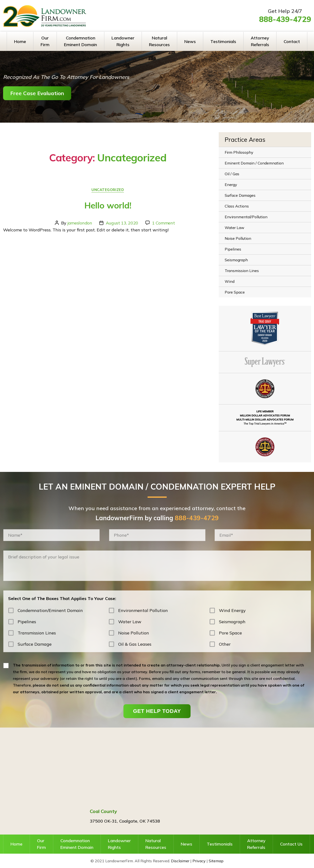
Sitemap (216, 861)
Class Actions (237, 206)
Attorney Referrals (260, 41)
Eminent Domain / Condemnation (254, 163)
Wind (230, 281)
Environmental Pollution (143, 610)
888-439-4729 (285, 19)
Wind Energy (232, 610)
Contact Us (291, 844)
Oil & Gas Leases (135, 644)
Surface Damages (240, 195)
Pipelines (233, 249)
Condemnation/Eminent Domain (50, 610)
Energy (231, 185)
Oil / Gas (232, 174)
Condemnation (77, 844)
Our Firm (45, 41)
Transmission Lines (242, 271)
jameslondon (80, 223)
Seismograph (236, 260)
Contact (292, 41)
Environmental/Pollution (246, 217)
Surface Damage (35, 644)
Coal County (103, 811)
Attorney (256, 844)
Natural (156, 844)
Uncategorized (108, 190)
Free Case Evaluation (37, 93)
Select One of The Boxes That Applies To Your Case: (62, 598)
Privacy (199, 861)
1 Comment (163, 223)
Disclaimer (180, 861)
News (190, 41)
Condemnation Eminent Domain (80, 41)
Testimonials (223, 41)
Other (225, 644)
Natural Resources (159, 41)
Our (41, 844)
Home (20, 41)
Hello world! (108, 205)
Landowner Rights (123, 41)
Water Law (234, 228)
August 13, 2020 (122, 223)
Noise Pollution (238, 238)
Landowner (119, 844)
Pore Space (235, 292)
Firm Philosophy (239, 152)
